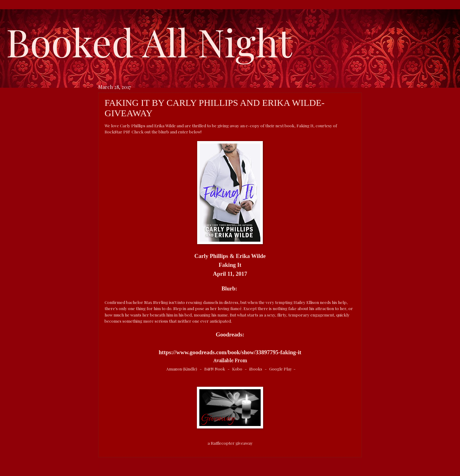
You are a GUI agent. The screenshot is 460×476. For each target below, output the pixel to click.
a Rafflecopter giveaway (230, 443)
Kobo (238, 369)
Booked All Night (149, 41)
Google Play (281, 369)
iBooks (256, 369)
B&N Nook (215, 369)
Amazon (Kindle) (182, 369)
